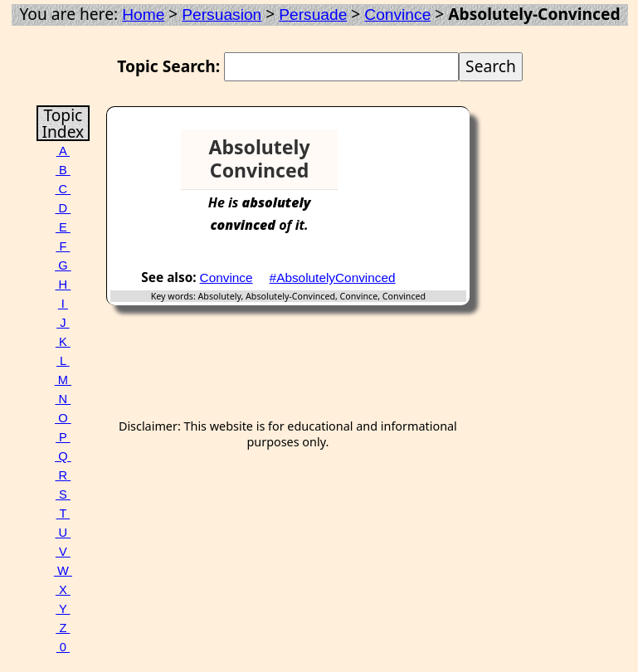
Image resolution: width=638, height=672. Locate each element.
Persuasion (222, 15)
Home (143, 15)
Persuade (313, 15)
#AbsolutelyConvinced (333, 278)
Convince (397, 15)
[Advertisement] (406, 154)
